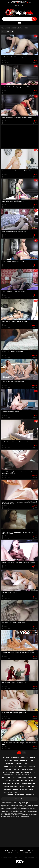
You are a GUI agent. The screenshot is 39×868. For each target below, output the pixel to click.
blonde (6, 784)
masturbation (9, 775)
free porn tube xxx (27, 789)
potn (32, 761)
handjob (21, 786)
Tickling (31, 3)
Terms (10, 853)
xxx (31, 764)
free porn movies (10, 792)
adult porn (9, 795)
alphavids (9, 761)
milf (36, 778)
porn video (10, 763)
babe (31, 781)
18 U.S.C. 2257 (27, 853)
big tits (17, 769)
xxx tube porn (26, 772)
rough (16, 789)
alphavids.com (5, 805)
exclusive (25, 775)
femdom (32, 766)
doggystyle (8, 766)
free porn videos (11, 786)
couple (18, 775)
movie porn (19, 795)
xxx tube (19, 764)
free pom (24, 781)
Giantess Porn (22, 3)
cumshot (8, 769)
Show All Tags (19, 799)
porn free (32, 792)
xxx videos (23, 792)
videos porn (15, 758)
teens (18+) (25, 758)
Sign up (17, 5)
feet (26, 763)
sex (25, 766)
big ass (16, 781)
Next (24, 753)
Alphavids (18, 865)
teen (30, 778)
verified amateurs (11, 772)
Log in (22, 5)
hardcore (6, 778)
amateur (30, 786)
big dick (6, 758)
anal (16, 761)
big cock (8, 781)
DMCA (17, 853)
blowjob (16, 784)
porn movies (22, 778)
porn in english (28, 784)
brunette (24, 761)
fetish (33, 758)
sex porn (8, 789)
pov (14, 778)
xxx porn (30, 795)
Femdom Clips (11, 3)
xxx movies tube (28, 769)
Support (31, 850)
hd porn (18, 766)
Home (6, 850)
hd (34, 772)
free (32, 775)
